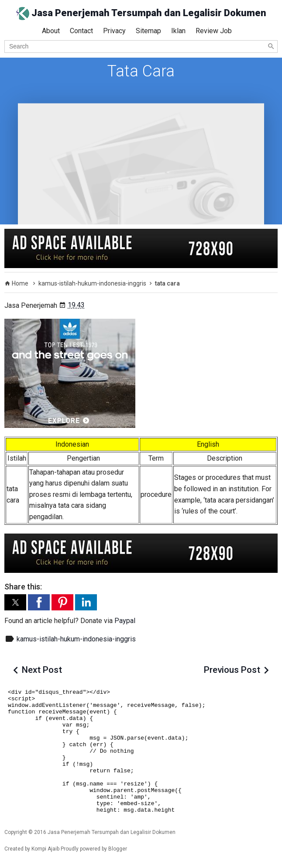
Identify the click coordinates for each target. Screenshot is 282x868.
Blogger (118, 849)
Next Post (42, 670)
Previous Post (232, 670)
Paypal (125, 621)
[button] (15, 602)
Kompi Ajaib (45, 849)
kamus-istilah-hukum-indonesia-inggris (76, 639)
